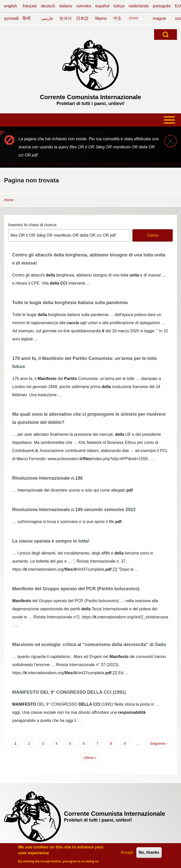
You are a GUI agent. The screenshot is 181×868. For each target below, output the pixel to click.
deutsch (48, 6)
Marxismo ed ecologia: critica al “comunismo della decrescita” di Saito (89, 645)
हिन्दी (27, 18)
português (162, 6)
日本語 (82, 18)
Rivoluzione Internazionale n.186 (47, 478)
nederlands (139, 6)
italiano (66, 6)
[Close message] (171, 141)
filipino (101, 18)
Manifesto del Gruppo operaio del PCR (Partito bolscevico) (76, 589)
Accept (127, 854)
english (11, 6)
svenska (84, 6)
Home (9, 200)
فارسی (47, 18)
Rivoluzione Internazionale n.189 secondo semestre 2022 (74, 510)
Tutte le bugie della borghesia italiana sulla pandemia (70, 303)
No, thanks (149, 854)
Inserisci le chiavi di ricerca (32, 225)
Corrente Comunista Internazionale (91, 97)
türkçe (119, 6)
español (102, 6)
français (30, 6)
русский (11, 18)
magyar (160, 18)
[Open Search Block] (166, 34)
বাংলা (134, 18)
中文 (118, 18)
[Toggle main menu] (91, 120)
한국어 (65, 18)
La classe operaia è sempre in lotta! (51, 541)
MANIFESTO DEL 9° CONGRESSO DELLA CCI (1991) (69, 692)
